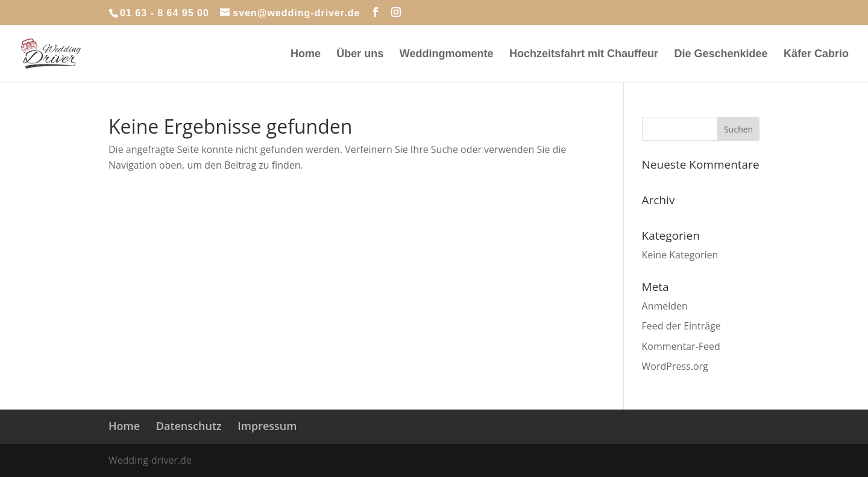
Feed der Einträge (681, 326)
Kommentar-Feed (681, 346)
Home (306, 55)
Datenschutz (189, 426)
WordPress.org (675, 366)
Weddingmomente (447, 55)
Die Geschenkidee (721, 55)
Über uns (360, 55)
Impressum (267, 426)
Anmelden (665, 306)
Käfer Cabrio (816, 55)
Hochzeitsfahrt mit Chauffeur (584, 55)
